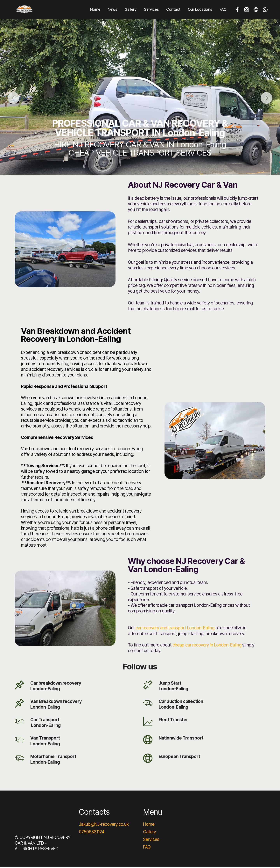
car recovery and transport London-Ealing (175, 629)
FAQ (223, 10)
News (112, 10)
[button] (14, 99)
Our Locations (200, 10)
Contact (173, 10)
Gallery (131, 10)
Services (151, 10)
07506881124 (92, 833)
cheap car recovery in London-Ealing (207, 646)
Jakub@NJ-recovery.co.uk (104, 825)
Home (95, 10)
